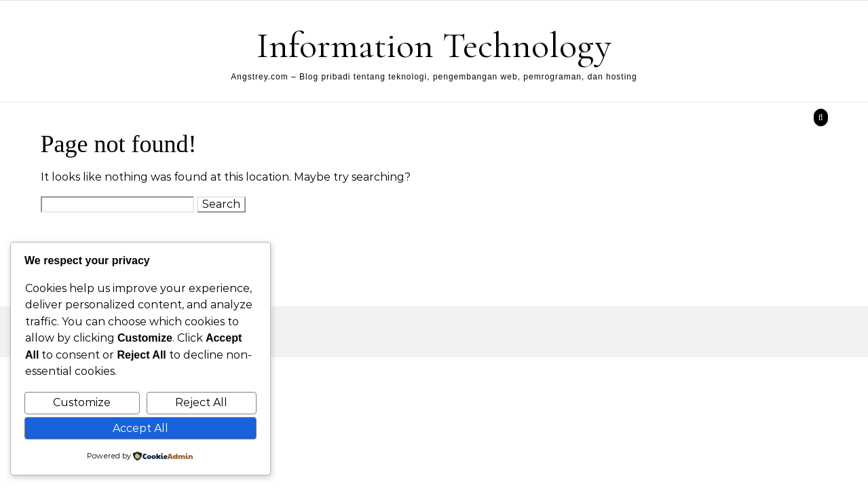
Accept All (140, 428)
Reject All (201, 402)
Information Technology (434, 45)
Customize (82, 402)
